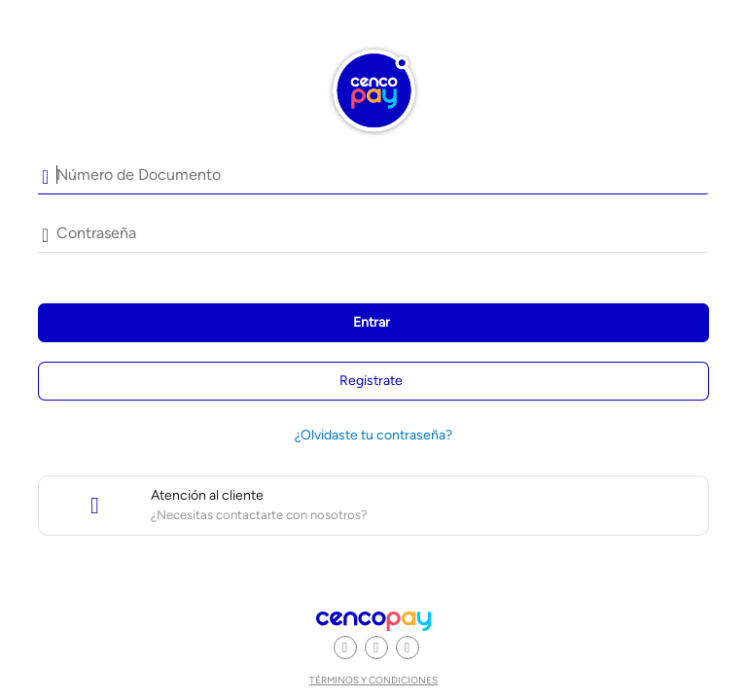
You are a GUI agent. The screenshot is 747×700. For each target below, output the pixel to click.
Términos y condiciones (373, 680)
